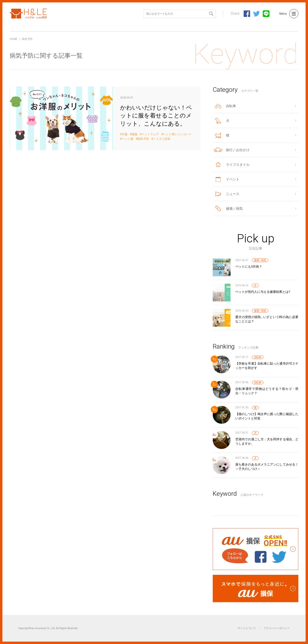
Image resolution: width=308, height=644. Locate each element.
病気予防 (143, 139)
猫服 (135, 134)
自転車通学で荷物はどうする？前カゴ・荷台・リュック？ (267, 391)
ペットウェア (150, 134)
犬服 (125, 134)
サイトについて (247, 628)
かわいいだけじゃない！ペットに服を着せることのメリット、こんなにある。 (105, 118)
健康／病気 (260, 260)
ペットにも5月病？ (249, 267)
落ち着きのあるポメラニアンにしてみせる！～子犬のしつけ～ (267, 467)
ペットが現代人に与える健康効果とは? (263, 292)
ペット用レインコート (177, 134)
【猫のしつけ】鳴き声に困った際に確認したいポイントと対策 (267, 416)
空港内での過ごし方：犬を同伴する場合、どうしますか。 (267, 441)
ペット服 (128, 139)
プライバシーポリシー (277, 628)
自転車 (258, 357)
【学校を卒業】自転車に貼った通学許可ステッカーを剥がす (267, 366)
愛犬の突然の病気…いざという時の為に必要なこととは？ (267, 319)
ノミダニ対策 (162, 139)
